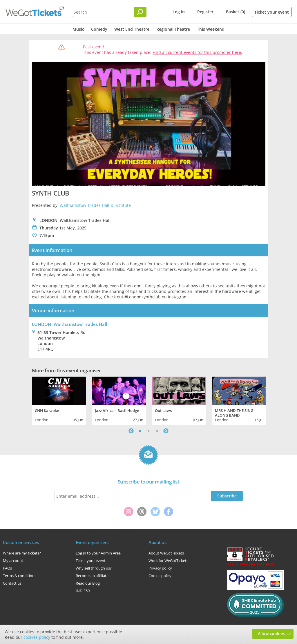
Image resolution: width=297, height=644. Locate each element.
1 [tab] (140, 431)
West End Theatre (132, 29)
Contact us (12, 583)
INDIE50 (83, 591)
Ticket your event (272, 12)
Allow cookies (271, 633)
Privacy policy (160, 568)
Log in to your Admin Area (98, 553)
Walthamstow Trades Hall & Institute (95, 205)
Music (78, 29)
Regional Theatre (173, 29)
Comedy (99, 29)
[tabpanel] (59, 400)
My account (13, 561)
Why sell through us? (94, 568)
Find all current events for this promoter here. (197, 52)
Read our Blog (88, 583)
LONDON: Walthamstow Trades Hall (69, 324)
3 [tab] (157, 431)
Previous (131, 431)
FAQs (7, 568)
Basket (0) (236, 12)
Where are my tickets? (22, 553)
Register (205, 12)
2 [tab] (148, 431)
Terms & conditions (20, 576)
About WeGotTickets (166, 553)
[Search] (140, 12)
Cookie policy (160, 576)
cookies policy (37, 637)
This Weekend (211, 29)
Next (166, 431)
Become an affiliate (92, 576)
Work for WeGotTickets (168, 561)
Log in (179, 12)
